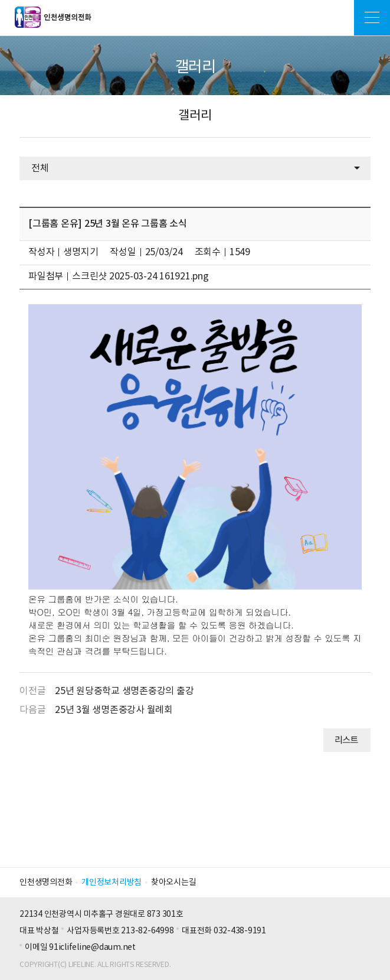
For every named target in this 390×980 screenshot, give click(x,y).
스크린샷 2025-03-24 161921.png (140, 276)
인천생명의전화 (46, 883)
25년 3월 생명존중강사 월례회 (114, 710)
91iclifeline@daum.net (92, 948)
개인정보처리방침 (112, 883)
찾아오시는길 (174, 883)
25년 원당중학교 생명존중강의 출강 (124, 691)
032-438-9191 (240, 931)
